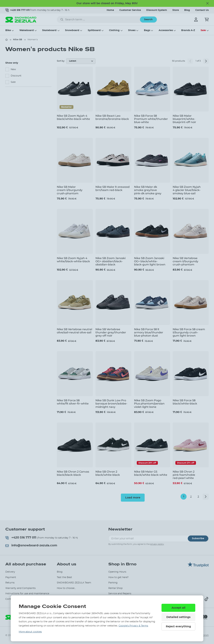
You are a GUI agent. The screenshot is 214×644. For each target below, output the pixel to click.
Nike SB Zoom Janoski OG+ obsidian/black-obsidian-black (111, 261)
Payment (11, 577)
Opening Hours (117, 572)
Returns (10, 583)
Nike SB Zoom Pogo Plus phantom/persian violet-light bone (149, 404)
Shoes (132, 30)
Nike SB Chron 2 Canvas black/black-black (73, 473)
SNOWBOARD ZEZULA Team (74, 583)
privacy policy (157, 544)
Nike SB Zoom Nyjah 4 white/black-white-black (73, 260)
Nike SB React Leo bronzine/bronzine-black (112, 117)
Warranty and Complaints (20, 588)
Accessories (166, 30)
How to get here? (118, 577)
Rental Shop (115, 588)
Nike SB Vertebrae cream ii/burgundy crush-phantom (185, 261)
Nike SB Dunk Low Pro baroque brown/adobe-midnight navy (111, 404)
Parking (113, 583)
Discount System (157, 10)
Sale (203, 30)
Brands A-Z (188, 30)
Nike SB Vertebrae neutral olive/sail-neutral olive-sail (74, 331)
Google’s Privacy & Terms (133, 626)
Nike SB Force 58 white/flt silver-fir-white (73, 402)
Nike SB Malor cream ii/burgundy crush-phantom (70, 190)
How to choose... (66, 588)
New (13, 69)
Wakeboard (27, 30)
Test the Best (64, 577)
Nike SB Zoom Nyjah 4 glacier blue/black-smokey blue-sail (187, 190)
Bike (8, 30)
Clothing (114, 30)
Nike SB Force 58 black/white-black (185, 402)
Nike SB (18, 40)
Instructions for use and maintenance (27, 594)
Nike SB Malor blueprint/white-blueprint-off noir (184, 119)
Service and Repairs (120, 594)
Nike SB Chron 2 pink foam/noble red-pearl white (184, 475)
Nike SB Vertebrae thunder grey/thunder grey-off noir (111, 332)
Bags (147, 30)
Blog (187, 10)
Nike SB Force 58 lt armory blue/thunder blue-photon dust (149, 332)
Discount (16, 76)
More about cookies (30, 632)
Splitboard (94, 30)
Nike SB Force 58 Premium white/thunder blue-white (151, 119)
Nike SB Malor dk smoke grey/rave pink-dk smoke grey (148, 190)
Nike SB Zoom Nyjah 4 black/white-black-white (73, 117)
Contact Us (202, 10)
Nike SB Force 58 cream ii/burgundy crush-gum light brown (189, 332)
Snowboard (72, 30)
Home (110, 10)
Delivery (10, 572)
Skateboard (49, 30)
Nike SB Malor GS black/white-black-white (151, 473)
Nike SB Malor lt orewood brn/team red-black (113, 188)
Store (176, 10)
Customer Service (130, 10)
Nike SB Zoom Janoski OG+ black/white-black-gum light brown (150, 261)
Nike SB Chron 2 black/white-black (108, 473)
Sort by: (61, 61)
